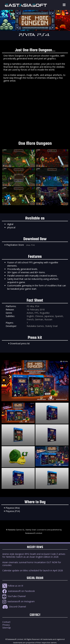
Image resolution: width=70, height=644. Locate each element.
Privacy (6, 625)
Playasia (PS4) (13, 511)
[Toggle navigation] (64, 5)
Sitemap (7, 628)
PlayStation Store (15, 245)
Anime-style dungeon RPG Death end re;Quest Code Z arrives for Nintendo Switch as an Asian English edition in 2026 (34, 555)
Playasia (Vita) (13, 508)
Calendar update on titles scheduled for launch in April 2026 (33, 570)
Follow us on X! (13, 586)
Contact (6, 622)
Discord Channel (14, 607)
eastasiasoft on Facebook (19, 591)
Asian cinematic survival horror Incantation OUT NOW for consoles (32, 564)
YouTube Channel (14, 596)
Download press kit (20, 343)
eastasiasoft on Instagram (18, 601)
